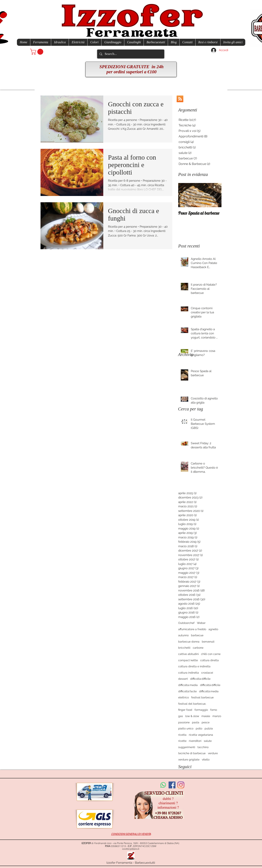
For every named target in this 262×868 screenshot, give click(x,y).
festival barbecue (202, 697)
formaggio (201, 710)
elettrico (184, 697)
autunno (183, 635)
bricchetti (184, 648)
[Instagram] (181, 785)
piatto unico (186, 728)
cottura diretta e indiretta (194, 666)
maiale (206, 716)
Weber (201, 623)
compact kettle (188, 660)
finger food (185, 710)
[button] (37, 52)
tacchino (203, 747)
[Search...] (130, 54)
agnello (213, 629)
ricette (182, 741)
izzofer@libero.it (131, 849)
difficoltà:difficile (210, 685)
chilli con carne (211, 654)
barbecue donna (189, 642)
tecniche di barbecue (192, 753)
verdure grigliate (189, 759)
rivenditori (195, 741)
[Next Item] (215, 195)
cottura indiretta (189, 673)
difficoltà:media (209, 691)
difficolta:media (188, 685)
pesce (206, 722)
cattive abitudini (188, 654)
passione (184, 722)
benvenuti (208, 642)
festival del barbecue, (192, 704)
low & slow (192, 716)
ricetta (182, 735)
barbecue (197, 635)
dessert (183, 679)
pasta (196, 722)
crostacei (207, 673)
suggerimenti (187, 747)
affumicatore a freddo (192, 629)
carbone (198, 648)
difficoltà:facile (187, 691)
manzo (217, 716)
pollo (199, 728)
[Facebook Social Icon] (172, 785)
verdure (213, 753)
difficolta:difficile (200, 679)
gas (181, 716)
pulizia (209, 728)
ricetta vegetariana (201, 735)
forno (214, 710)
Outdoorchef (186, 623)
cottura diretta (209, 660)
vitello (206, 759)
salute (208, 741)
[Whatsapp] (163, 785)
